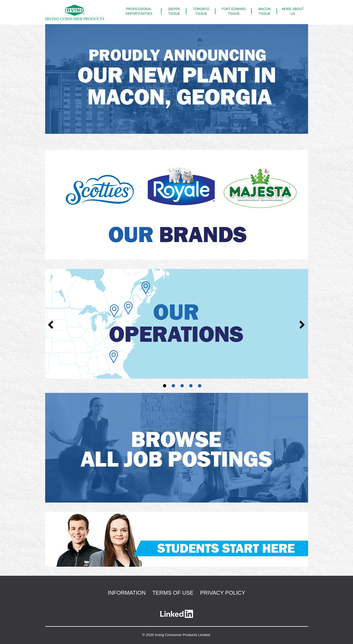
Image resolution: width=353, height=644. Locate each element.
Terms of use (173, 593)
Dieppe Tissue (174, 11)
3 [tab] (182, 387)
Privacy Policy (223, 593)
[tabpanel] (177, 324)
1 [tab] (165, 387)
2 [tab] (173, 387)
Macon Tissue (265, 11)
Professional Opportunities (139, 11)
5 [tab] (200, 387)
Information (127, 593)
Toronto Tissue (201, 11)
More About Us (293, 11)
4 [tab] (191, 387)
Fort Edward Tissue (234, 11)
